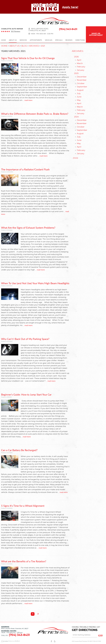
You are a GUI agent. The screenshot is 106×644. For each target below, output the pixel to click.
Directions (80, 40)
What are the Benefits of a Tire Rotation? (24, 561)
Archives (34, 46)
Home (4, 40)
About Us (13, 40)
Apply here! (70, 7)
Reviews (69, 40)
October (81, 83)
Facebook (51, 641)
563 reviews (16, 31)
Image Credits (5, 641)
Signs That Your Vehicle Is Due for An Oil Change (28, 58)
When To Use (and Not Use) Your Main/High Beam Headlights (35, 283)
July (79, 94)
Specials (59, 40)
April (79, 60)
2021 (43, 46)
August (80, 90)
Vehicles (49, 40)
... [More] (75, 158)
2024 (76, 117)
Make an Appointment (96, 34)
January (81, 70)
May (79, 100)
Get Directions (85, 630)
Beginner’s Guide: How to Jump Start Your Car (26, 394)
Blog (24, 46)
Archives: (78, 51)
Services (23, 40)
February (81, 67)
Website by (14, 641)
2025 (76, 73)
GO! (100, 636)
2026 (76, 57)
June (79, 97)
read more (28, 100)
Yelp (55, 641)
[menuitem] (4, 40)
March (80, 63)
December (82, 77)
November (82, 80)
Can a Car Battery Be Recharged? (19, 450)
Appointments (36, 40)
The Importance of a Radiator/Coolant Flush (25, 169)
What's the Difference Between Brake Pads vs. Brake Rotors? (35, 114)
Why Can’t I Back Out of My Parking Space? (25, 339)
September (82, 87)
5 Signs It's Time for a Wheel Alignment (23, 506)
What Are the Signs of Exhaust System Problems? (28, 228)
